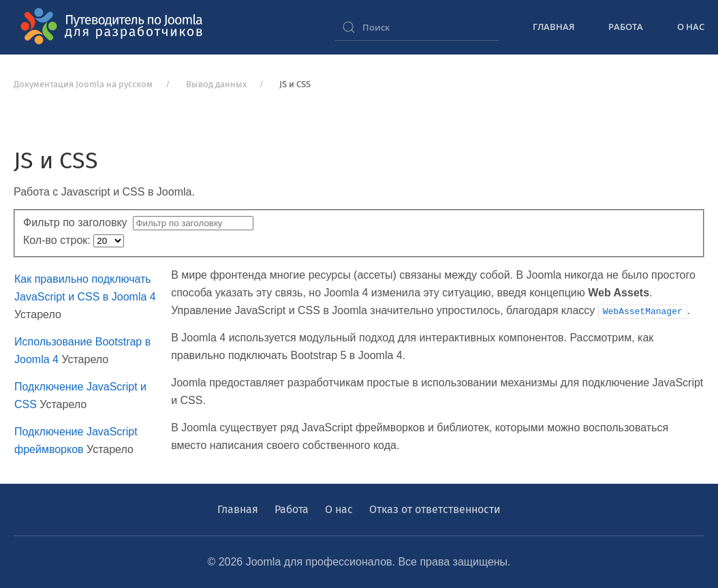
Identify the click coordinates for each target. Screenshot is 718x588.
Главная (553, 27)
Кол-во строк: (58, 240)
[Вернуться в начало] (116, 27)
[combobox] (417, 27)
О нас (691, 27)
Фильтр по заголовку (78, 222)
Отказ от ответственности (435, 509)
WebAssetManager (643, 311)
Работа (626, 27)
